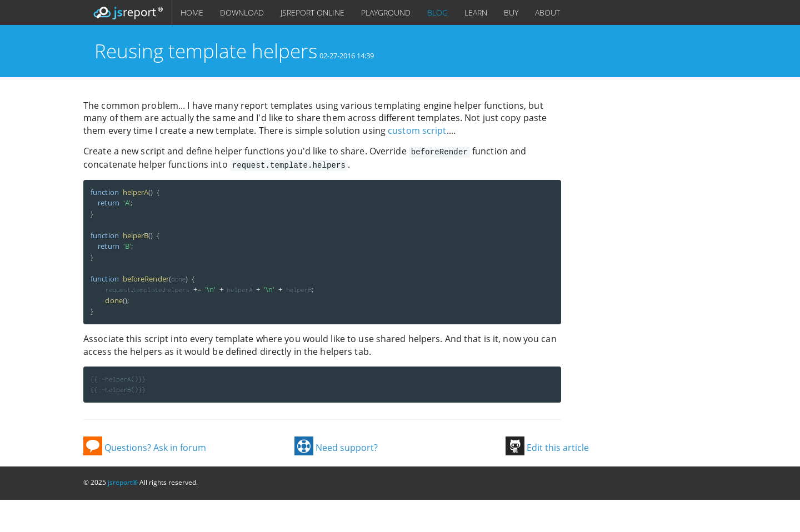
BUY (511, 12)
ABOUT (547, 12)
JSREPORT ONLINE (312, 12)
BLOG (437, 12)
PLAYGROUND (386, 12)
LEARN (476, 12)
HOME (192, 12)
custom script (417, 131)
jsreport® (123, 481)
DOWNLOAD (242, 12)
